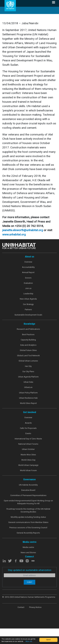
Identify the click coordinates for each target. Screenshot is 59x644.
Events (28, 433)
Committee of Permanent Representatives (28, 495)
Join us (28, 288)
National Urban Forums (28, 444)
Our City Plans (28, 371)
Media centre (28, 547)
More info (29, 641)
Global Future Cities (28, 350)
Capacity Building (28, 340)
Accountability (28, 267)
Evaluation (28, 283)
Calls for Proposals (28, 428)
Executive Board (28, 490)
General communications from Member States (28, 522)
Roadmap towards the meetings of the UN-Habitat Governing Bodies (28, 510)
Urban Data (28, 382)
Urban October (28, 449)
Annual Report (28, 272)
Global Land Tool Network (28, 356)
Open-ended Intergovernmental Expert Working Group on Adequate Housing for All (28, 502)
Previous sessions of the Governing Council (28, 528)
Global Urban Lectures (28, 361)
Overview (28, 262)
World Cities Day (28, 460)
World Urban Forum (28, 470)
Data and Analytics (28, 345)
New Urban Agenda (28, 299)
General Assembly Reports (28, 533)
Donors (28, 278)
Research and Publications (28, 329)
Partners (28, 310)
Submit (29, 582)
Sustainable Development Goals (28, 315)
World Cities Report (28, 403)
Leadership (28, 294)
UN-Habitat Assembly (28, 485)
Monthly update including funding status (28, 517)
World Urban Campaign (28, 465)
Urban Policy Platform (28, 393)
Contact (21, 607)
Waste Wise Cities (28, 455)
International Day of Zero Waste (28, 439)
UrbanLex (28, 387)
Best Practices (28, 334)
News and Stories (28, 553)
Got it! (48, 640)
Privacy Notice (35, 607)
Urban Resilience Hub (28, 398)
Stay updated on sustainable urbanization (30, 570)
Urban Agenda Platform (28, 377)
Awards (28, 423)
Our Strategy (28, 304)
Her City (28, 366)
